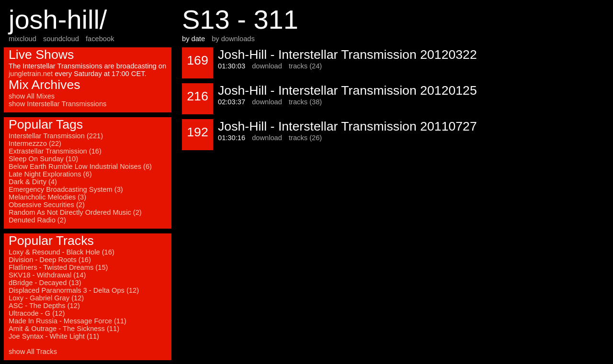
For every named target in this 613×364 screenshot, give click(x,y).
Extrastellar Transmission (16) (55, 151)
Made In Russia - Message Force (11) (68, 321)
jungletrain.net (31, 74)
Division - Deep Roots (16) (50, 260)
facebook (100, 39)
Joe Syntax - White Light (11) (54, 336)
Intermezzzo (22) (35, 143)
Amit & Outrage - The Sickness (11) (64, 329)
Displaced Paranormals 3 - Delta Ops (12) (74, 290)
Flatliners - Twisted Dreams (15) (58, 267)
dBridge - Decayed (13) (45, 283)
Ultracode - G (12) (37, 313)
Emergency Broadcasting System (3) (66, 189)
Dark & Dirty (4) (33, 182)
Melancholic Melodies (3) (47, 197)
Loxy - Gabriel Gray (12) (46, 298)
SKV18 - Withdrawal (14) (47, 275)
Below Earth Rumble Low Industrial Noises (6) (80, 166)
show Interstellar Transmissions (57, 104)
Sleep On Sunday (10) (43, 159)
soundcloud (61, 39)
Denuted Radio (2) (37, 220)
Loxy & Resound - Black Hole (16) (62, 252)
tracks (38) (305, 102)
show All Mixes (32, 96)
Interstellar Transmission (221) (56, 136)
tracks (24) (305, 66)
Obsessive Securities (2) (47, 205)
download (267, 66)
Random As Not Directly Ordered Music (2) (75, 212)
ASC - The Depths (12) (44, 306)
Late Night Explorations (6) (50, 174)
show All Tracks (33, 352)
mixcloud (23, 39)
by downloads (233, 39)
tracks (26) (305, 138)
